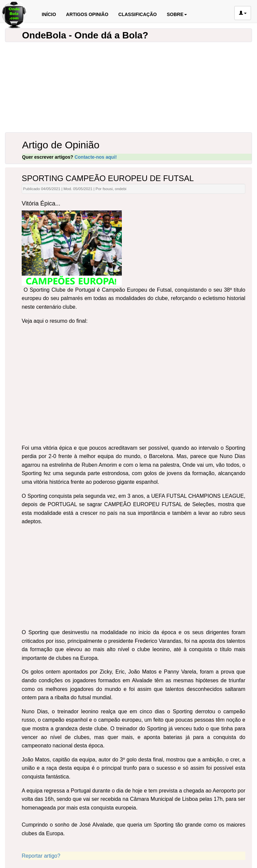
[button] (243, 13)
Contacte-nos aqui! (96, 157)
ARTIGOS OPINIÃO (87, 14)
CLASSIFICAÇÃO (138, 14)
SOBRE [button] (177, 14)
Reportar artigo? (41, 856)
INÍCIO (49, 14)
